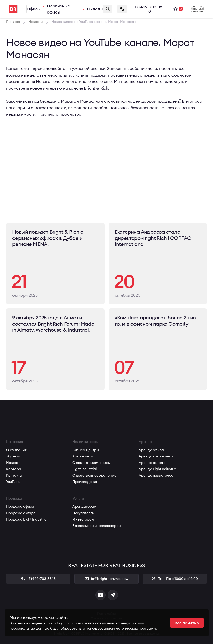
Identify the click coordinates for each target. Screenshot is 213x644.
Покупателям (84, 513)
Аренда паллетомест (156, 475)
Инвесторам (83, 519)
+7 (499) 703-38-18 (149, 9)
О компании (17, 450)
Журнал (13, 456)
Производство (85, 482)
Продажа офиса (20, 506)
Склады (95, 9)
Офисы (34, 9)
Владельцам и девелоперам (97, 526)
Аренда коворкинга (156, 456)
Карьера (14, 469)
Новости (13, 463)
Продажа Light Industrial (27, 519)
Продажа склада (21, 513)
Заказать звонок (122, 9)
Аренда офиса (151, 450)
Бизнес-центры (86, 450)
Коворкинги (83, 456)
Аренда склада (152, 463)
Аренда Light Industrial (158, 469)
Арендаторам (84, 506)
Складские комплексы (92, 463)
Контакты (14, 475)
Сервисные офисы (58, 9)
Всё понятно (187, 623)
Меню (22, 9)
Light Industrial (85, 469)
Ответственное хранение (94, 475)
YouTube (13, 482)
